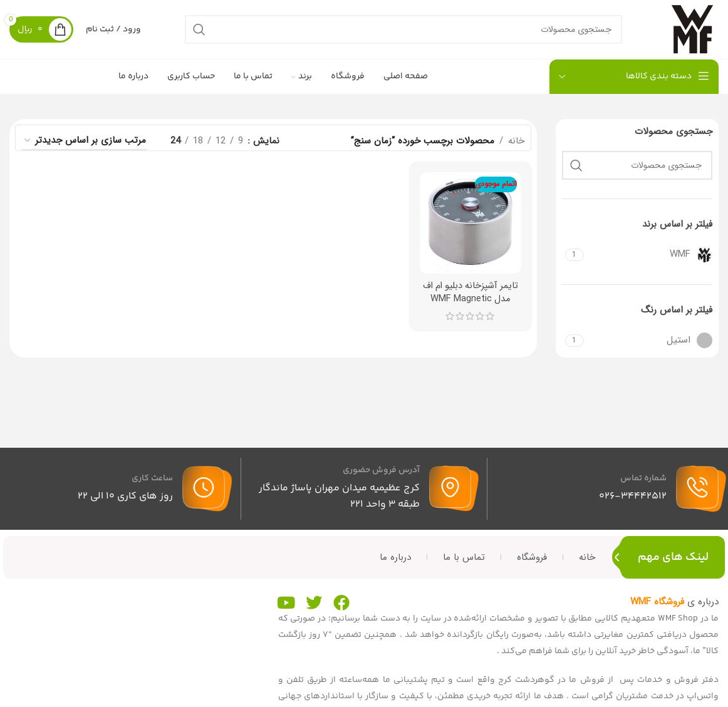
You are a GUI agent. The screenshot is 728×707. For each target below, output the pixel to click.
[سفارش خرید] (85, 147)
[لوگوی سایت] (689, 32)
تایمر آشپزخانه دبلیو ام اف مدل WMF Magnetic (471, 297)
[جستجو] (400, 33)
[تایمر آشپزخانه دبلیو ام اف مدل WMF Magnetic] (471, 229)
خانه (516, 147)
